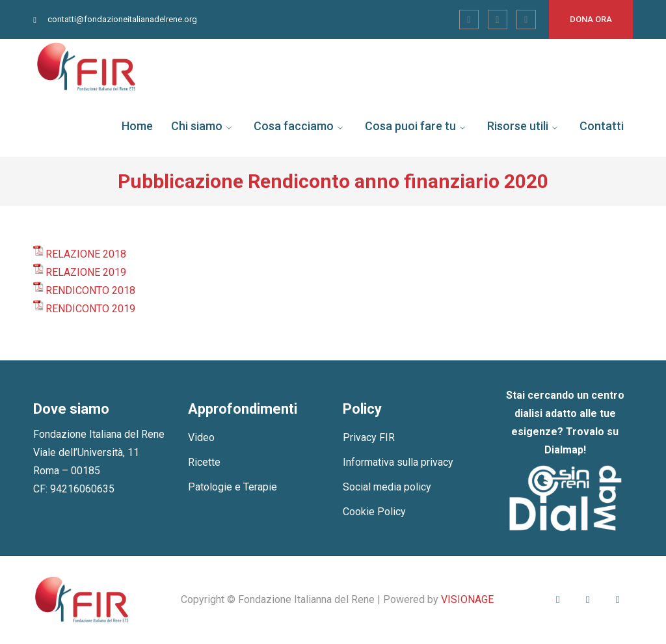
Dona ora (591, 19)
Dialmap (564, 450)
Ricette (204, 462)
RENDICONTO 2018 (90, 290)
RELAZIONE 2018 (86, 254)
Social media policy (387, 487)
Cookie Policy (374, 512)
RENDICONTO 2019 (90, 309)
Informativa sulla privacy (398, 462)
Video (201, 437)
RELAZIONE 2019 (86, 272)
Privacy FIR (369, 437)
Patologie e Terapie (233, 487)
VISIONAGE (467, 599)
